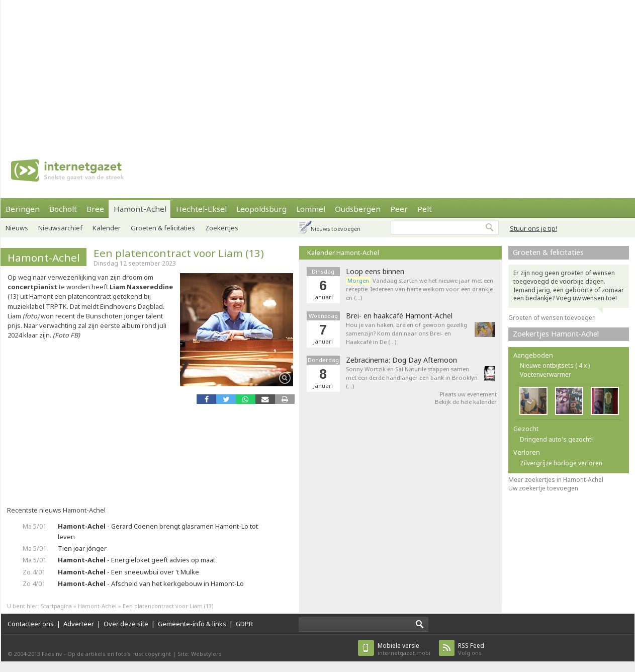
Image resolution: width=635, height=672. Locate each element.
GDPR (244, 624)
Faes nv (52, 654)
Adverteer (79, 624)
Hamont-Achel (140, 209)
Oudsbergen (358, 209)
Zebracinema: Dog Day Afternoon (401, 360)
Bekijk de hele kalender (466, 402)
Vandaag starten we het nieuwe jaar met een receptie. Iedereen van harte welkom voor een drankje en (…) (420, 289)
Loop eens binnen (375, 272)
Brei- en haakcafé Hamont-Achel (399, 316)
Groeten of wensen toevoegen (552, 318)
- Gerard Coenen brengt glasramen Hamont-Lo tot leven (158, 531)
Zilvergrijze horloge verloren (561, 463)
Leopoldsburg (261, 209)
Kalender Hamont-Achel (343, 253)
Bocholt (63, 209)
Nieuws (17, 228)
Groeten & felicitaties (163, 228)
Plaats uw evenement (468, 394)
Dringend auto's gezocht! (556, 439)
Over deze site (126, 624)
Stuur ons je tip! (533, 228)
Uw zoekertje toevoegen (543, 488)
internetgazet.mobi (404, 649)
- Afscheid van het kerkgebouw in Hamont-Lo (151, 583)
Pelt (425, 209)
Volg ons (471, 649)
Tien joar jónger (82, 548)
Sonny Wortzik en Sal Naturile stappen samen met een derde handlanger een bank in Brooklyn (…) (412, 377)
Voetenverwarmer (546, 374)
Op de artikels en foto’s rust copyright (119, 654)
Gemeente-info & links (192, 624)
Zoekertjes (222, 228)
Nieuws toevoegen (336, 229)
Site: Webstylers (200, 654)
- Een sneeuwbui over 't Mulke (128, 572)
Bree (95, 209)
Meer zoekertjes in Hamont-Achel (556, 480)
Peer (399, 209)
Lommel (311, 209)
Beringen (23, 209)
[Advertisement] (258, 70)
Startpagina (56, 606)
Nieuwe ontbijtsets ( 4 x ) (555, 365)
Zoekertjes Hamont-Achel (556, 334)
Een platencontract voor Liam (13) (179, 253)
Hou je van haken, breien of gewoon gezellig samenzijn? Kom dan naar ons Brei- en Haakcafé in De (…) (406, 333)
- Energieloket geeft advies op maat (137, 560)
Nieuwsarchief (60, 228)
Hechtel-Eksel (201, 209)
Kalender (107, 228)
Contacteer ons (31, 624)
